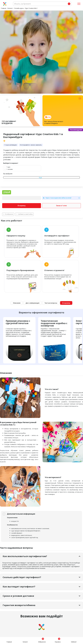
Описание (17, 303)
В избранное (8, 214)
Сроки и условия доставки (18, 596)
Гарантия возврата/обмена (19, 605)
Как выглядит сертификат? (19, 587)
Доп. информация (32, 303)
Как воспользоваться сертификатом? (25, 556)
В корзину (22, 206)
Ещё (40, 178)
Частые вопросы (51, 303)
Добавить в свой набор (24, 214)
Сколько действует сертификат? (22, 577)
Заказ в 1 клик (61, 206)
